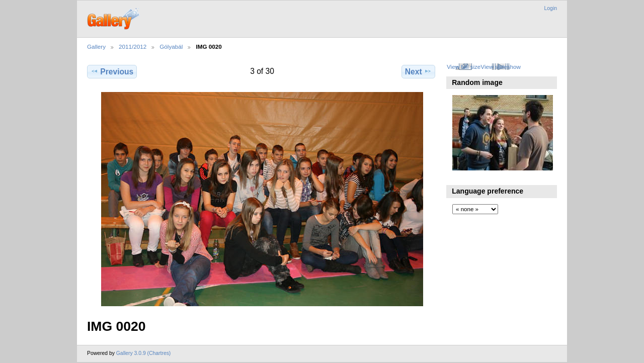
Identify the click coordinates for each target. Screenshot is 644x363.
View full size (464, 67)
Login (551, 8)
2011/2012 (133, 47)
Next (418, 71)
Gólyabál (171, 47)
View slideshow (501, 67)
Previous (112, 71)
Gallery (96, 47)
